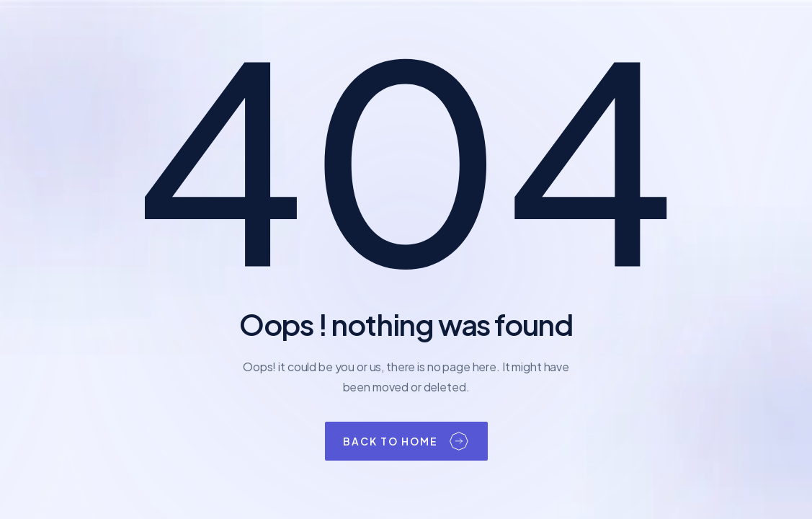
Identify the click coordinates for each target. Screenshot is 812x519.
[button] (406, 441)
